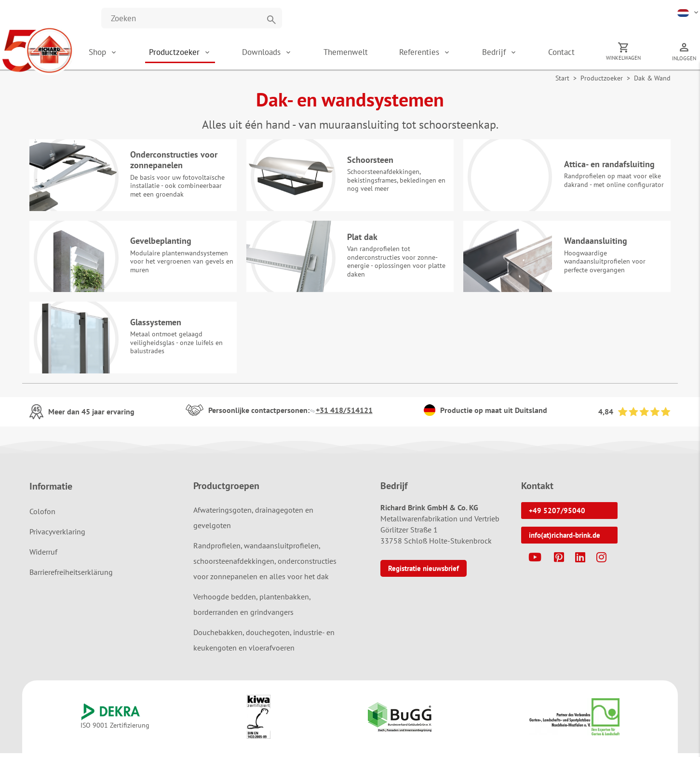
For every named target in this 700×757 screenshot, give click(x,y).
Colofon (42, 515)
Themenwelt (359, 53)
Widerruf (43, 556)
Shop (119, 53)
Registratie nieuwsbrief (424, 572)
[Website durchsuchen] (192, 18)
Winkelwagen (626, 59)
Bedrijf (503, 53)
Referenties (431, 53)
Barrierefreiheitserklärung (71, 576)
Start (562, 80)
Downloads (279, 53)
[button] (689, 12)
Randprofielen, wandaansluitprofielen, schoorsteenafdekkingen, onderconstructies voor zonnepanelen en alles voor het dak (265, 565)
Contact (567, 53)
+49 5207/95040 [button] (557, 514)
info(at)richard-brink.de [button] (565, 539)
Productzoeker (194, 53)
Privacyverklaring (57, 535)
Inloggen (684, 59)
